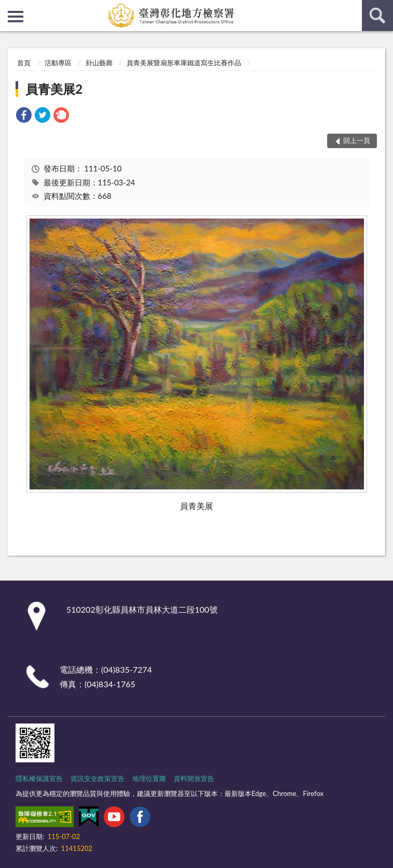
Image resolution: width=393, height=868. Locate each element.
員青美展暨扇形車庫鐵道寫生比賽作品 (184, 63)
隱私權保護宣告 (39, 778)
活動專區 (58, 63)
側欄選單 (16, 17)
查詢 (377, 16)
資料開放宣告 (194, 778)
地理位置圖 (149, 778)
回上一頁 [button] (357, 140)
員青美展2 (54, 89)
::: (8, 8)
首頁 (24, 63)
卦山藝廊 (99, 63)
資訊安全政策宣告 (97, 778)
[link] (24, 116)
